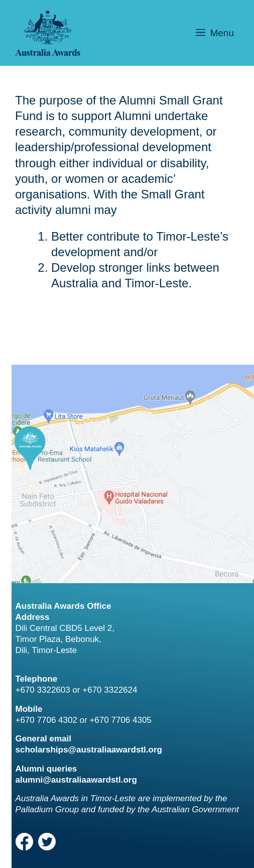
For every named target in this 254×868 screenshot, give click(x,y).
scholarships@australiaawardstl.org (89, 750)
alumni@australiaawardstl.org (76, 780)
